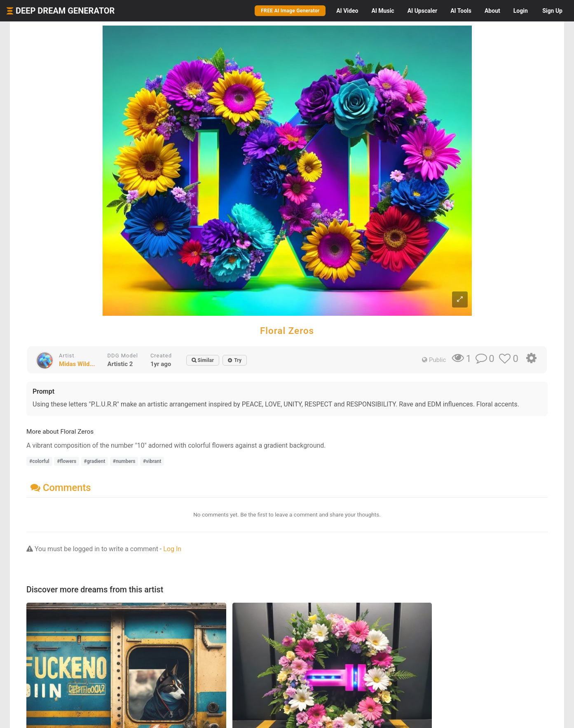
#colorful (39, 461)
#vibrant (152, 461)
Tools (461, 11)
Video (347, 11)
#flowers (67, 461)
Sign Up (552, 11)
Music (383, 11)
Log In (172, 549)
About (492, 11)
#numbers (124, 461)
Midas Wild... (77, 364)
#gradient (95, 461)
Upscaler (422, 11)
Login (521, 11)
